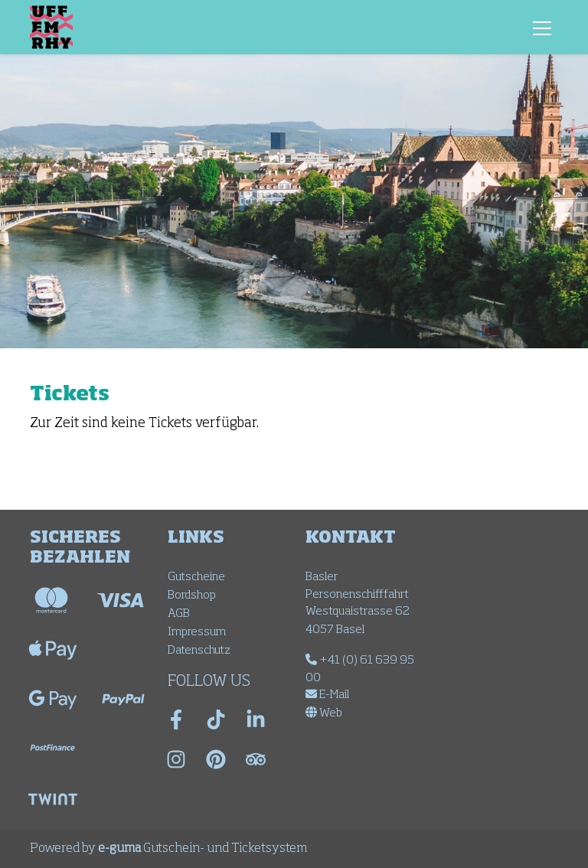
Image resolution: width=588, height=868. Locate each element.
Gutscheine (196, 577)
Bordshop (192, 595)
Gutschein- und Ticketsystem (203, 849)
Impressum (197, 632)
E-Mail (327, 695)
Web (324, 713)
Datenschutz (199, 650)
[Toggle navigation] (542, 28)
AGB (179, 613)
